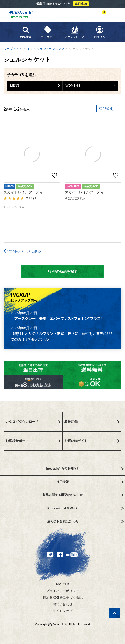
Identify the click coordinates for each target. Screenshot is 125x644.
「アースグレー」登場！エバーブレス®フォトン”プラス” (56, 319)
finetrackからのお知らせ (84, 469)
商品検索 (26, 32)
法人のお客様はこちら (85, 521)
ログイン (100, 32)
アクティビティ (74, 32)
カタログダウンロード (33, 422)
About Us (63, 584)
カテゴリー (48, 32)
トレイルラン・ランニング (46, 49)
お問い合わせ (63, 604)
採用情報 (90, 482)
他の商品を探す (62, 272)
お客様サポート (33, 441)
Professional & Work (85, 508)
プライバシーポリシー (63, 591)
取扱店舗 (92, 422)
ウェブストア (13, 49)
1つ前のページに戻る (22, 251)
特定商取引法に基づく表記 (63, 597)
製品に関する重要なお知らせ (83, 495)
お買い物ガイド (92, 441)
